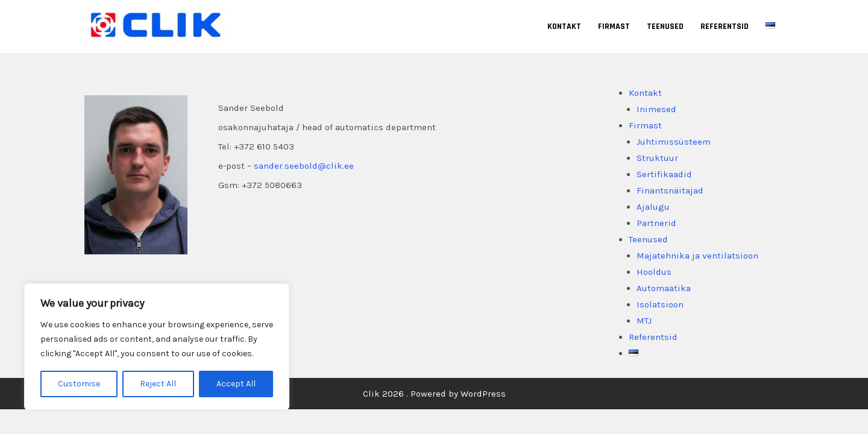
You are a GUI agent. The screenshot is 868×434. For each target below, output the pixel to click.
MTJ (644, 321)
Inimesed (656, 109)
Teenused (665, 27)
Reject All (158, 384)
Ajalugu (653, 207)
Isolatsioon (660, 304)
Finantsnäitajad (670, 190)
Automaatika (664, 288)
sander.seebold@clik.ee (304, 166)
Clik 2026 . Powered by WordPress (434, 394)
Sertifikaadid (664, 174)
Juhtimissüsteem (674, 142)
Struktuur (657, 158)
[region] (157, 347)
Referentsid (725, 27)
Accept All (236, 384)
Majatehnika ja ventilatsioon (697, 256)
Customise (79, 384)
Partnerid (656, 223)
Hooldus (654, 272)
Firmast (614, 27)
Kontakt (564, 27)
